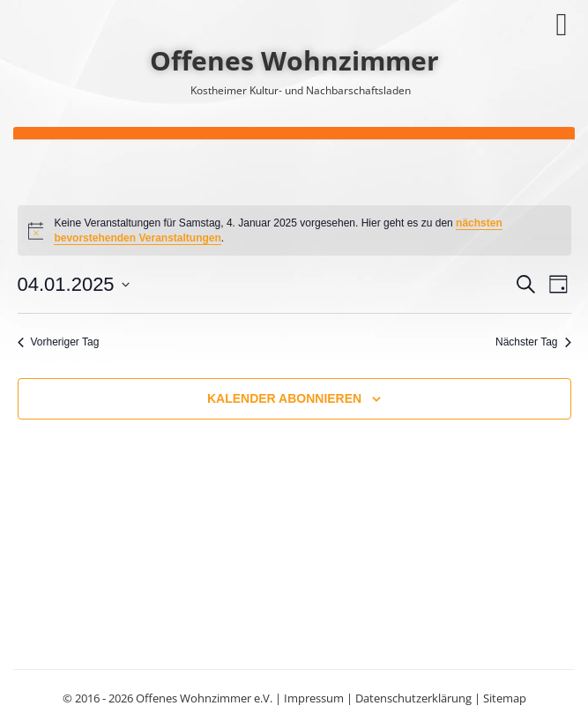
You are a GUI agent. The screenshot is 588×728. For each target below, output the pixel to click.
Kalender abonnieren (284, 398)
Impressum (314, 698)
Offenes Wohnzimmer (294, 60)
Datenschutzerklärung (413, 698)
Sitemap (505, 698)
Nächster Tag (533, 342)
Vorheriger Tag (59, 342)
